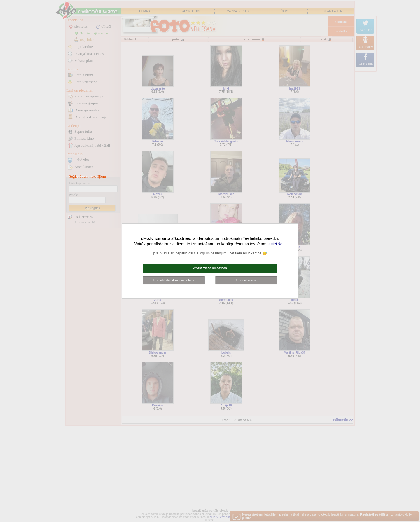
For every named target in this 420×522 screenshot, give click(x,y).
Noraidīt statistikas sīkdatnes (174, 280)
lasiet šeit (276, 244)
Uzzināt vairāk (246, 280)
